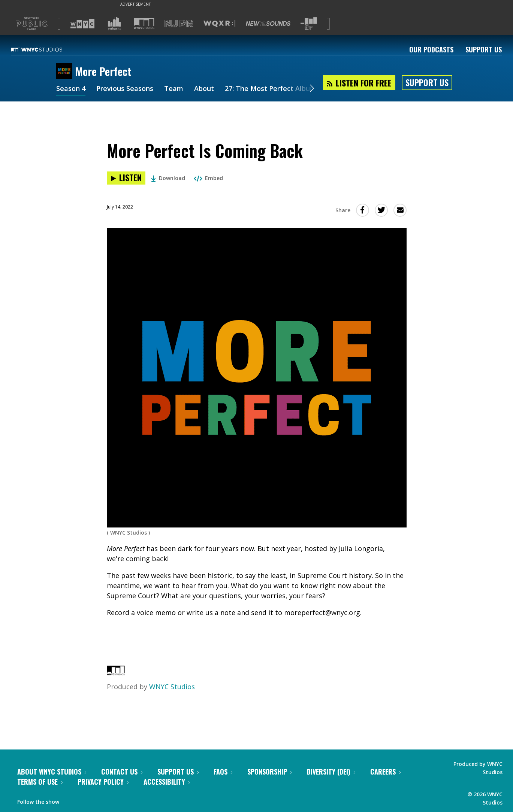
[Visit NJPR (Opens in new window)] (179, 24)
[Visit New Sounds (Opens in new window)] (268, 24)
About (204, 89)
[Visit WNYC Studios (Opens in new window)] (144, 23)
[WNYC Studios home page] (46, 49)
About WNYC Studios (52, 772)
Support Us (484, 49)
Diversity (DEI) (331, 772)
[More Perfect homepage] (66, 72)
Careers (385, 772)
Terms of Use (40, 782)
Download (168, 178)
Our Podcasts (431, 49)
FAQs (223, 772)
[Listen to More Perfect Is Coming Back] (126, 178)
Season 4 (71, 89)
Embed (208, 178)
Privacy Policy (103, 782)
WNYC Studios (172, 687)
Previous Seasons (125, 89)
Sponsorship (270, 772)
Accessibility (167, 782)
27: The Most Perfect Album (271, 89)
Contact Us (122, 772)
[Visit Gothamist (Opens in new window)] (114, 24)
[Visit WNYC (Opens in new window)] (82, 24)
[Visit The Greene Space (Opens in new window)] (309, 24)
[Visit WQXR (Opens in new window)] (219, 24)
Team (174, 89)
